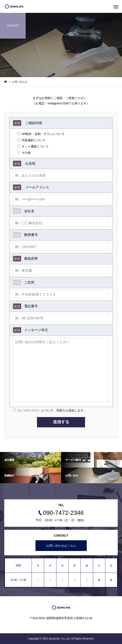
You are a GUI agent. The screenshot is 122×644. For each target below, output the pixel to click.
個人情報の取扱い (29, 410)
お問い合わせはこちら (61, 546)
